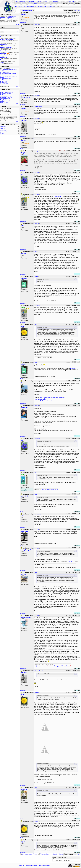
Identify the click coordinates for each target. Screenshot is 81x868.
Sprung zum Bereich (59, 858)
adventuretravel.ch (5, 99)
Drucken (77, 22)
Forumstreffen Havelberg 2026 (10, 70)
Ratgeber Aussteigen (6, 100)
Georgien (4, 81)
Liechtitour (3, 95)
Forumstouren (6, 72)
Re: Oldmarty (36, 821)
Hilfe (35, 4)
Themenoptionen (27, 10)
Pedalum (3, 101)
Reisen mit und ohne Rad (7, 92)
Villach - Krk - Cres (40, 399)
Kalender (32, 2)
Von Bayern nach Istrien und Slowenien (52, 398)
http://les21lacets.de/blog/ (50, 489)
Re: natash (35, 276)
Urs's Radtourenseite (6, 93)
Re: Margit (35, 252)
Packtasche (5, 84)
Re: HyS (35, 324)
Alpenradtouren (4, 102)
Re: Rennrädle (36, 438)
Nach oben (23, 23)
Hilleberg (4, 82)
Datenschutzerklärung (31, 865)
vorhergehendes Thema (29, 854)
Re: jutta (35, 494)
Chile (3, 80)
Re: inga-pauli (36, 139)
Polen (3, 71)
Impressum (22, 865)
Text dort (73, 368)
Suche (56, 2)
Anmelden (72, 2)
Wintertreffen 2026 (7, 79)
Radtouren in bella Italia (6, 97)
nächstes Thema (59, 854)
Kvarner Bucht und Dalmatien (44, 401)
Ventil (3, 85)
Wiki (42, 4)
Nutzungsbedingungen (44, 865)
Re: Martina (36, 693)
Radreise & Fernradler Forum (25, 7)
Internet (70, 561)
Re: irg (34, 472)
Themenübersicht (45, 854)
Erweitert (17, 32)
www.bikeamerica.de (6, 91)
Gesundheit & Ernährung (45, 7)
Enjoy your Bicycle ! (43, 666)
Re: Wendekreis (37, 514)
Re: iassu (35, 362)
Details (17, 24)
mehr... (17, 86)
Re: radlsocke (36, 305)
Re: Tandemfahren (37, 106)
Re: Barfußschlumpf (38, 671)
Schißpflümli (57, 197)
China (4, 75)
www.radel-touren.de (6, 96)
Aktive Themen (43, 2)
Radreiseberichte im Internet (9, 73)
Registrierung (20, 2)
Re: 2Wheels (36, 25)
